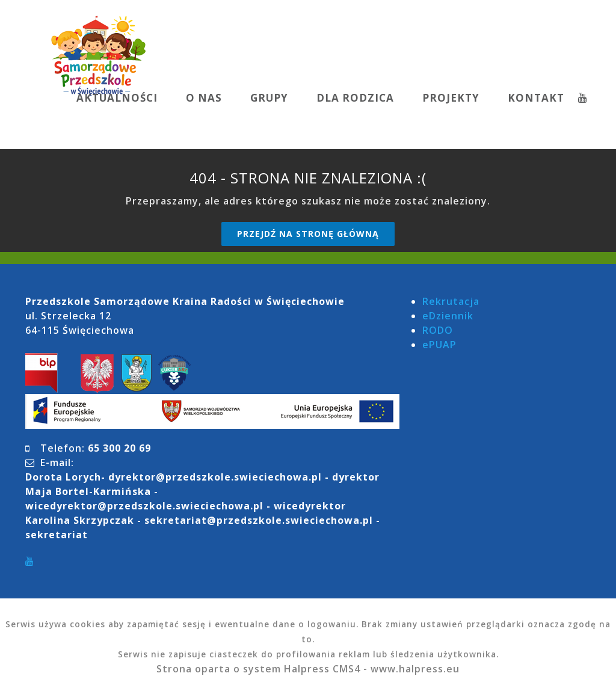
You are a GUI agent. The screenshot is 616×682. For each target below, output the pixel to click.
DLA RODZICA (355, 98)
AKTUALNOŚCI (117, 98)
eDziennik (448, 316)
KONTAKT (536, 98)
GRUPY (269, 98)
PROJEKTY (451, 98)
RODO (438, 330)
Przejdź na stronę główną (308, 234)
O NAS (204, 98)
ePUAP (439, 345)
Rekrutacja (451, 301)
